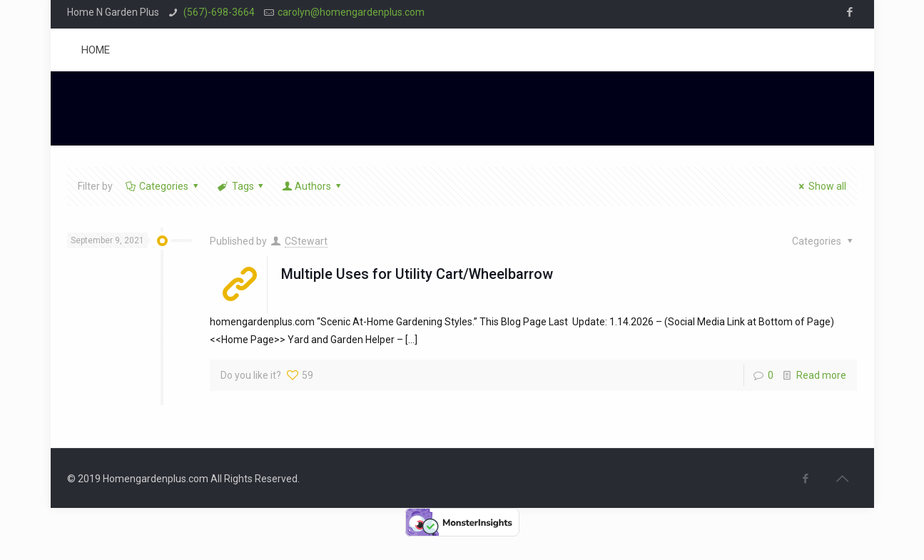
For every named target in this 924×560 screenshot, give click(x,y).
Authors (313, 186)
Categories (163, 186)
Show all (821, 186)
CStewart (306, 241)
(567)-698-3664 (218, 12)
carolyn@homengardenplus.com (351, 12)
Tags (242, 186)
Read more (821, 375)
